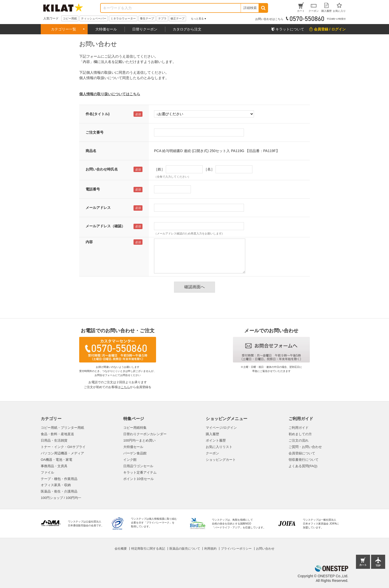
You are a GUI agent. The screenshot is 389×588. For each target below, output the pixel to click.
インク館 (130, 460)
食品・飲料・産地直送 (57, 434)
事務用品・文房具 (54, 466)
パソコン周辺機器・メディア (62, 453)
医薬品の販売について (185, 549)
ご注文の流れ (299, 440)
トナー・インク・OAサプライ (63, 447)
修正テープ (177, 18)
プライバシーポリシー (236, 549)
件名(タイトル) (98, 114)
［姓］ (159, 169)
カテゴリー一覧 (64, 29)
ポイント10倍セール (138, 479)
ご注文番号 (95, 132)
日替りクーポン (145, 29)
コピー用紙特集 (135, 428)
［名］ (209, 169)
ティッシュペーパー (94, 18)
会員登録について (302, 453)
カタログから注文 (187, 29)
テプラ (162, 18)
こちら (125, 387)
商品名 (91, 151)
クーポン (212, 453)
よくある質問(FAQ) (303, 466)
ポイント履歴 (216, 440)
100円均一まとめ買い (139, 440)
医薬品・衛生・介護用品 (59, 491)
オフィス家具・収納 (56, 485)
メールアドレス (98, 208)
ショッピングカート (221, 460)
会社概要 (121, 549)
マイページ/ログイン (221, 428)
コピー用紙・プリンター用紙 (62, 428)
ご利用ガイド (299, 428)
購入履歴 (212, 434)
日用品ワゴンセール (138, 466)
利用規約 (210, 549)
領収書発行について (304, 460)
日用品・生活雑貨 (54, 440)
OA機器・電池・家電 (57, 460)
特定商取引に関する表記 (148, 549)
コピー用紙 (70, 18)
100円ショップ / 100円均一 (61, 498)
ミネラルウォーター (123, 18)
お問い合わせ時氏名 (102, 169)
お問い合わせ (265, 549)
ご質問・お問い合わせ (305, 447)
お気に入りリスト (219, 447)
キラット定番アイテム (140, 472)
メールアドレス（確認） (105, 226)
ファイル (47, 472)
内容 (89, 242)
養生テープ (147, 18)
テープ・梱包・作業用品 (59, 479)
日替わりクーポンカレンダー (145, 434)
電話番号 (93, 189)
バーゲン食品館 (135, 453)
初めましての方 (300, 434)
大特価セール (106, 29)
